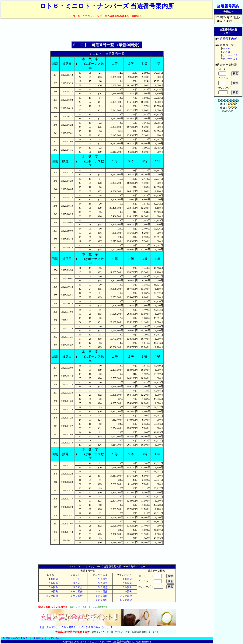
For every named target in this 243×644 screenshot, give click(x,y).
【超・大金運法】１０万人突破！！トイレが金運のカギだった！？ (76, 627)
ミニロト (228, 52)
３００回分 (51, 596)
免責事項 (38, 638)
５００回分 (100, 600)
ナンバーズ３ (230, 55)
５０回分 (51, 587)
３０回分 (51, 583)
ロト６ (226, 49)
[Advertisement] (107, 30)
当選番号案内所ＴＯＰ (15, 638)
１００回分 (51, 591)
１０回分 (51, 579)
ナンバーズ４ (230, 59)
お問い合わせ (56, 638)
